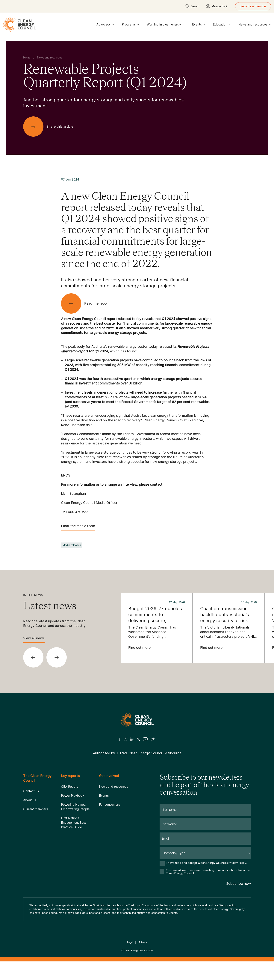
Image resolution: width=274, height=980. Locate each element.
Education (222, 25)
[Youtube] (145, 739)
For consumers (109, 805)
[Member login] (217, 6)
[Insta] (125, 739)
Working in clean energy (166, 25)
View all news (34, 639)
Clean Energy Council (135, 950)
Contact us (31, 791)
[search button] (192, 6)
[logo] (19, 24)
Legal (130, 942)
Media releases (72, 545)
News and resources (255, 25)
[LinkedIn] (132, 739)
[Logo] (137, 720)
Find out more (139, 649)
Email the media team (78, 527)
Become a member (253, 6)
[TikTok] (153, 739)
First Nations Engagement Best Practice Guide (74, 823)
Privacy (143, 942)
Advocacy (105, 25)
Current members (36, 809)
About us (30, 800)
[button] (33, 657)
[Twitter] (138, 739)
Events (199, 25)
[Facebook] (120, 739)
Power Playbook (73, 796)
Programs (131, 25)
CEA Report (69, 787)
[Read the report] (88, 303)
